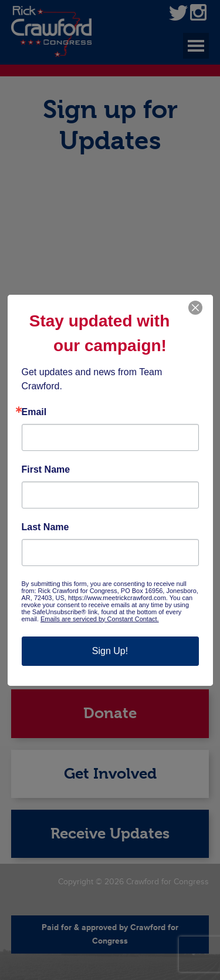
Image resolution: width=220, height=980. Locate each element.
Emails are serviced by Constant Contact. (100, 619)
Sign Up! (110, 651)
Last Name (45, 527)
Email (34, 412)
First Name (46, 470)
